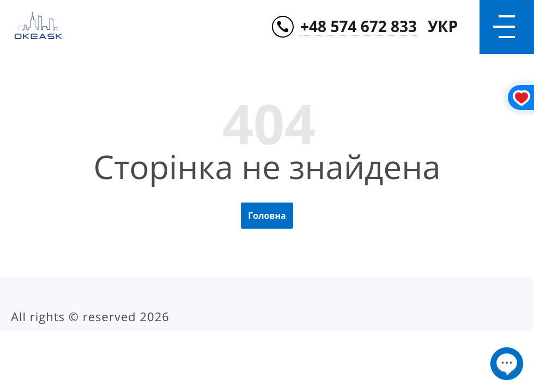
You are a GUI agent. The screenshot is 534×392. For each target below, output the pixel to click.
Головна (267, 216)
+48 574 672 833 (359, 27)
